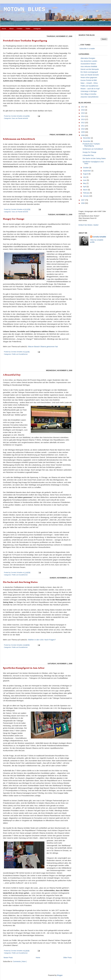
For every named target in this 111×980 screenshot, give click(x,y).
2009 (83, 132)
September (87, 171)
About (11, 29)
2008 (83, 135)
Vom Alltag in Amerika (88, 94)
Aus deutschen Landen (89, 61)
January (86, 196)
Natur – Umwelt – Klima (89, 83)
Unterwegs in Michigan (89, 91)
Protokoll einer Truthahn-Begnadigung (25, 41)
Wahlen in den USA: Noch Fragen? (42, 640)
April (85, 187)
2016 (83, 110)
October (86, 168)
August (86, 174)
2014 (83, 116)
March (85, 190)
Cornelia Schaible (99, 237)
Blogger (60, 975)
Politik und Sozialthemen (20, 354)
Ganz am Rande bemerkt (20, 118)
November (87, 141)
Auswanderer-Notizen (88, 64)
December (87, 138)
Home (4, 29)
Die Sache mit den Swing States (20, 582)
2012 (83, 123)
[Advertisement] (38, 127)
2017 (83, 107)
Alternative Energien (88, 58)
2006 (83, 203)
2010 (83, 129)
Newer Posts (8, 958)
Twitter (28, 29)
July (85, 177)
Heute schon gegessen (89, 77)
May (85, 183)
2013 (83, 119)
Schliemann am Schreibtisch (19, 139)
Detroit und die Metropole (90, 69)
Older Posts (67, 958)
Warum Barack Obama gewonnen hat (43, 346)
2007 (83, 200)
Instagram (37, 29)
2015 (83, 113)
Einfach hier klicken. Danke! (89, 225)
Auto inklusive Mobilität (89, 66)
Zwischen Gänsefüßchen (90, 97)
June (85, 180)
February (86, 193)
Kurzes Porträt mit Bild (89, 80)
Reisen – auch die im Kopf (90, 89)
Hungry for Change (14, 219)
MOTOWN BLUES (24, 9)
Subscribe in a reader (87, 49)
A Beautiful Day (12, 375)
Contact (19, 29)
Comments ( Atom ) (20, 961)
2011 (83, 126)
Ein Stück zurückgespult (89, 72)
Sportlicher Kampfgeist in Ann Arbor (24, 668)
